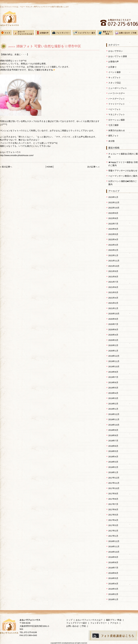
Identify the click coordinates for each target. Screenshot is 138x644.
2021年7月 (113, 282)
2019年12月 (114, 356)
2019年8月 (113, 372)
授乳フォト (114, 136)
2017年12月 (114, 478)
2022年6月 (113, 229)
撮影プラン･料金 (114, 620)
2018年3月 (113, 462)
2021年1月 (113, 308)
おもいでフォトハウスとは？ (89, 620)
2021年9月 (113, 271)
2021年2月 (113, 303)
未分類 (111, 141)
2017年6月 (113, 509)
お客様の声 (114, 62)
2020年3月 (113, 340)
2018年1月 (113, 472)
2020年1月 (113, 351)
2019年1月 (113, 409)
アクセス (114, 623)
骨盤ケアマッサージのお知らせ (123, 171)
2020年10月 (114, 314)
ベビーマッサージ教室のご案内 (123, 176)
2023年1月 (113, 197)
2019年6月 (113, 382)
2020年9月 (113, 319)
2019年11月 (114, 361)
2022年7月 (113, 224)
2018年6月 (113, 446)
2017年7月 (113, 504)
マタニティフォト (117, 114)
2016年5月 (113, 578)
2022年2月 (113, 250)
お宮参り (112, 67)
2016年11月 (114, 546)
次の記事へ (92, 167)
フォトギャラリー (99, 623)
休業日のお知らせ (117, 130)
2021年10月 (114, 266)
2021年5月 (113, 292)
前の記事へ (7, 167)
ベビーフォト (115, 109)
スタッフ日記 (115, 83)
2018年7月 (113, 441)
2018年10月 (114, 425)
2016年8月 (113, 562)
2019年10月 (114, 366)
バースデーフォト (117, 99)
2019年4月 (113, 393)
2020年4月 (113, 335)
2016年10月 (114, 552)
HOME (50, 167)
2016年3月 (113, 589)
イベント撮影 (115, 72)
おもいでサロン (116, 51)
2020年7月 (113, 324)
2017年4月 (113, 520)
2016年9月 (113, 557)
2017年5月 (113, 515)
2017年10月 (114, 488)
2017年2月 (113, 531)
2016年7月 (113, 568)
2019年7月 (113, 377)
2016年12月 (114, 541)
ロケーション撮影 (117, 120)
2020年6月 (113, 329)
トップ (69, 620)
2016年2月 (113, 594)
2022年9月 (113, 213)
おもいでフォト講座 (118, 56)
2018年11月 (114, 419)
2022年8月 (113, 218)
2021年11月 (114, 261)
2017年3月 (113, 525)
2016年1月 (113, 599)
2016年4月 (113, 584)
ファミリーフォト (117, 104)
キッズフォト (115, 77)
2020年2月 (113, 345)
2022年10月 (114, 208)
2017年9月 (113, 494)
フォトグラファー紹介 (77, 623)
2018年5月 (113, 451)
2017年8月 (113, 499)
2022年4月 (113, 239)
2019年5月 (113, 388)
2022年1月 (113, 255)
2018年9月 (113, 430)
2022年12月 (114, 202)
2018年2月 (113, 467)
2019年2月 (113, 404)
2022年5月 (113, 234)
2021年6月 (113, 287)
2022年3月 (113, 245)
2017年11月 (114, 483)
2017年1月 (113, 536)
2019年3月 (113, 398)
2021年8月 (113, 277)
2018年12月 (114, 414)
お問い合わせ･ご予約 (76, 626)
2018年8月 (113, 435)
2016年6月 (113, 573)
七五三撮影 (114, 125)
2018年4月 (113, 457)
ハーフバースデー (117, 93)
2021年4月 (113, 298)
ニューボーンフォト (118, 88)
